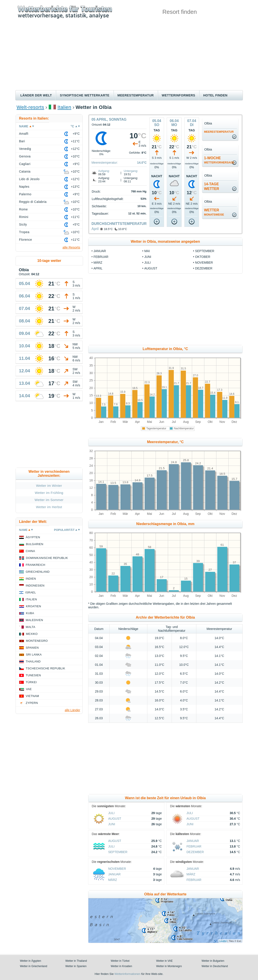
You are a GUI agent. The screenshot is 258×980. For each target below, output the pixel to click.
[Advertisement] (129, 57)
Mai (147, 251)
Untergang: (131, 171)
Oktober (203, 257)
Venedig (25, 149)
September (205, 251)
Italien (64, 107)
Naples (24, 187)
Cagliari (25, 164)
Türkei (31, 682)
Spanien (32, 648)
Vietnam (33, 696)
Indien (31, 579)
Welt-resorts (30, 107)
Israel (31, 592)
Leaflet (223, 941)
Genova (25, 156)
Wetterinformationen (127, 974)
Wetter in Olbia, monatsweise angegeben (165, 241)
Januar (100, 251)
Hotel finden (215, 95)
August (151, 268)
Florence (26, 240)
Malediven (35, 620)
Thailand (33, 661)
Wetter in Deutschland (215, 966)
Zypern (32, 703)
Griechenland (38, 572)
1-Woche (219, 160)
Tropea (24, 232)
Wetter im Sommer (49, 500)
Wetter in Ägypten (31, 961)
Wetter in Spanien (76, 966)
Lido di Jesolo (29, 179)
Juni (148, 257)
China (30, 551)
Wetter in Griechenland (34, 966)
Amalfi (24, 134)
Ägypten (33, 537)
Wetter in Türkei (120, 961)
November (204, 263)
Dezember (204, 268)
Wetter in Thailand (76, 961)
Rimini (24, 217)
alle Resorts (71, 247)
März (98, 263)
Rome (23, 209)
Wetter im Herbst (49, 507)
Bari (22, 141)
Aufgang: (104, 171)
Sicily (23, 224)
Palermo (25, 194)
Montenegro (37, 641)
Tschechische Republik (46, 668)
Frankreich (36, 565)
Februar (101, 257)
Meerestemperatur (136, 95)
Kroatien (34, 606)
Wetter (214, 212)
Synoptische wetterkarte (85, 95)
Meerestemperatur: (105, 163)
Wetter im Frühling (49, 493)
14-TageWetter (211, 186)
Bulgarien (35, 544)
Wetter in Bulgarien (213, 961)
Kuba (30, 613)
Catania (25, 171)
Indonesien (35, 586)
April (95, 229)
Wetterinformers (179, 95)
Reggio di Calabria (33, 202)
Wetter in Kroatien (122, 966)
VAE (29, 689)
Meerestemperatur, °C (165, 442)
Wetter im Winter (49, 486)
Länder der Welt (36, 95)
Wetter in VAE (165, 961)
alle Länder (72, 710)
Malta (31, 627)
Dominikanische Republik (47, 558)
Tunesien (33, 675)
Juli (147, 263)
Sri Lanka (34, 655)
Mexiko (32, 634)
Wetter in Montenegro (169, 966)
